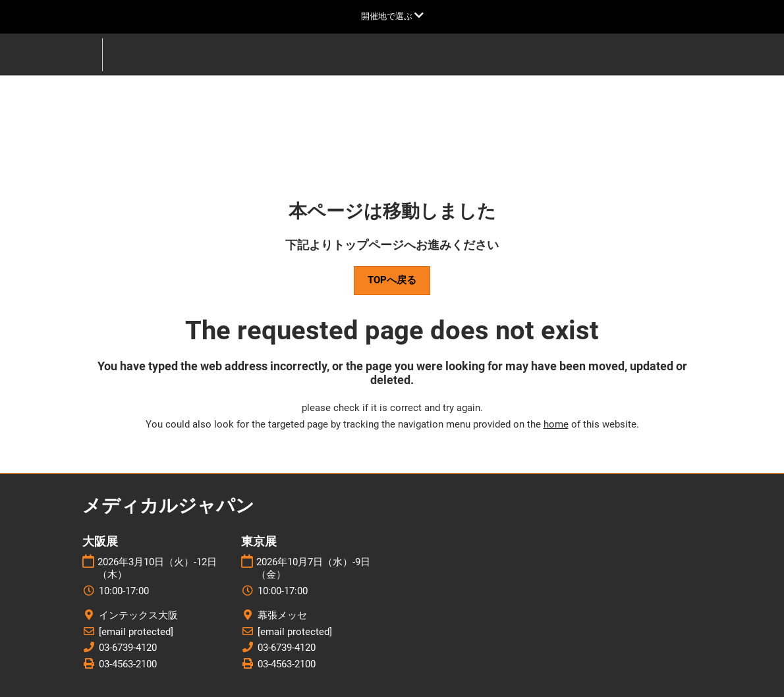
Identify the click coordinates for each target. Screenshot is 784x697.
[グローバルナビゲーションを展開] (392, 16)
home (556, 424)
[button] (392, 281)
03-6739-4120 (128, 648)
